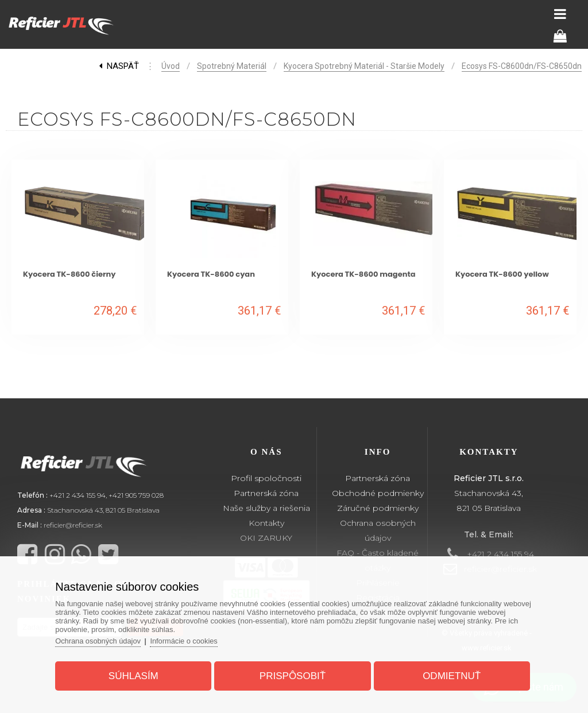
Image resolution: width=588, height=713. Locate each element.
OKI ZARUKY (266, 538)
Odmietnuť (449, 675)
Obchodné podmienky (378, 493)
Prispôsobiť (293, 675)
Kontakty (266, 523)
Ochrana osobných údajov (102, 640)
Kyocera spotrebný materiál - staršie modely (364, 66)
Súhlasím (136, 675)
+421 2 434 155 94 (78, 495)
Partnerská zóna (266, 493)
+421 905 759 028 (136, 495)
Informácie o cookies (189, 640)
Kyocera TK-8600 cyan (211, 274)
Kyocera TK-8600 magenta (363, 274)
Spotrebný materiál (232, 66)
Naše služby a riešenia (266, 508)
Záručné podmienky (378, 508)
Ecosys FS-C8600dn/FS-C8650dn (522, 66)
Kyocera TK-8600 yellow (502, 274)
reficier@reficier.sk (73, 525)
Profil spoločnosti (266, 478)
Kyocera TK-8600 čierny (69, 274)
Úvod (171, 66)
